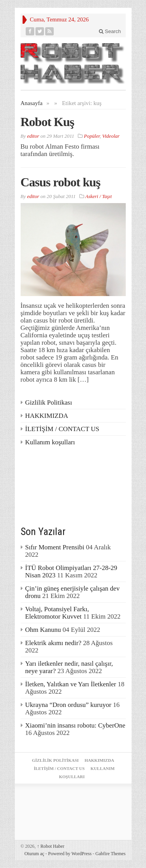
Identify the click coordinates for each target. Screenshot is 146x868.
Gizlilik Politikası (49, 402)
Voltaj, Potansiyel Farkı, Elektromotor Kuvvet (57, 613)
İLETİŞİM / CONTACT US (62, 429)
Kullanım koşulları (50, 442)
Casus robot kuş (61, 182)
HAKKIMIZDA (47, 416)
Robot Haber (51, 846)
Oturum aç (34, 854)
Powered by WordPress (70, 854)
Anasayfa (32, 103)
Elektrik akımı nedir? (53, 643)
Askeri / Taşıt (99, 196)
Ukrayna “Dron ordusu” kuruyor (68, 705)
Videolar (111, 136)
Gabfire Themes (110, 854)
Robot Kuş (47, 122)
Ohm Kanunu (43, 630)
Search (110, 31)
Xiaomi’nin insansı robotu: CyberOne (75, 725)
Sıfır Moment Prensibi (55, 547)
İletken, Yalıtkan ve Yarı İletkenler (71, 684)
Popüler (92, 136)
